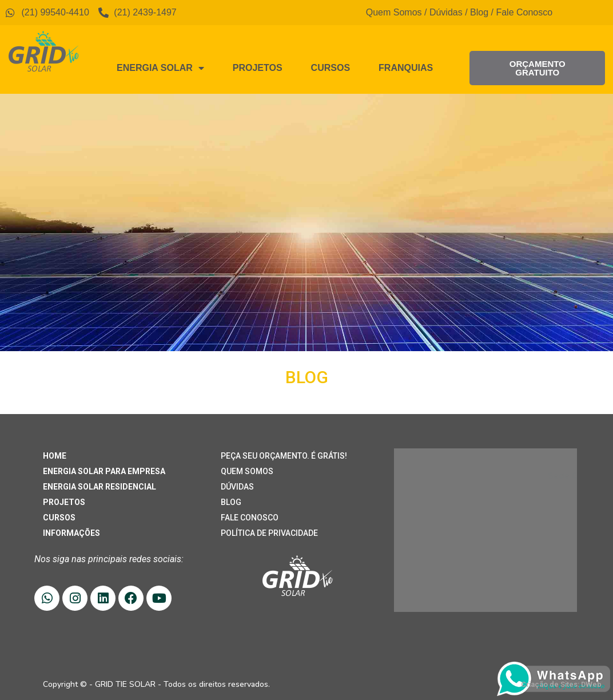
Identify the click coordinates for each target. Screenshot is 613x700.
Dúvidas (446, 12)
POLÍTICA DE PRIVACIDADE (269, 533)
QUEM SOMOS (247, 471)
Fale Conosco (524, 12)
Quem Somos (394, 12)
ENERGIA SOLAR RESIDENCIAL (99, 487)
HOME (55, 456)
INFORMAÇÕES (71, 533)
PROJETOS (64, 502)
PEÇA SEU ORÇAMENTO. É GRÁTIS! (284, 456)
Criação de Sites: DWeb (561, 684)
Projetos (258, 68)
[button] (537, 68)
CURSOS (59, 518)
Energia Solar (160, 68)
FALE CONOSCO (250, 518)
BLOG (231, 502)
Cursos (331, 68)
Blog (479, 12)
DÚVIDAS (237, 487)
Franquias (406, 68)
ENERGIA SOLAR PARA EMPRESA (104, 471)
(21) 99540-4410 (458, 497)
